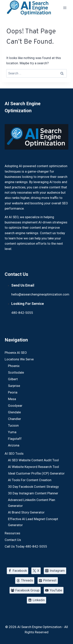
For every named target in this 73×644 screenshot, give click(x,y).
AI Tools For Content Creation (30, 480)
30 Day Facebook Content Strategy (33, 487)
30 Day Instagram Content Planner (33, 493)
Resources (12, 533)
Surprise (14, 386)
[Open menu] (65, 8)
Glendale (14, 412)
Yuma (12, 432)
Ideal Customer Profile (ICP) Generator (36, 473)
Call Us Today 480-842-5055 (26, 546)
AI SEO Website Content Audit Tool (33, 460)
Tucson (13, 425)
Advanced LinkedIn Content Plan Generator (32, 503)
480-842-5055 (22, 313)
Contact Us (13, 540)
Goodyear (15, 406)
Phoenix (14, 366)
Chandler (15, 419)
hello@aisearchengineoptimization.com (40, 294)
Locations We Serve (19, 359)
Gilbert (13, 379)
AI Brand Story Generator (26, 512)
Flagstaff (15, 439)
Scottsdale (16, 372)
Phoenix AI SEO (16, 353)
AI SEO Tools (14, 453)
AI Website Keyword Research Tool (33, 467)
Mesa (12, 399)
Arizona (14, 445)
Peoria (13, 392)
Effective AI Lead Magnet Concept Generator (33, 522)
